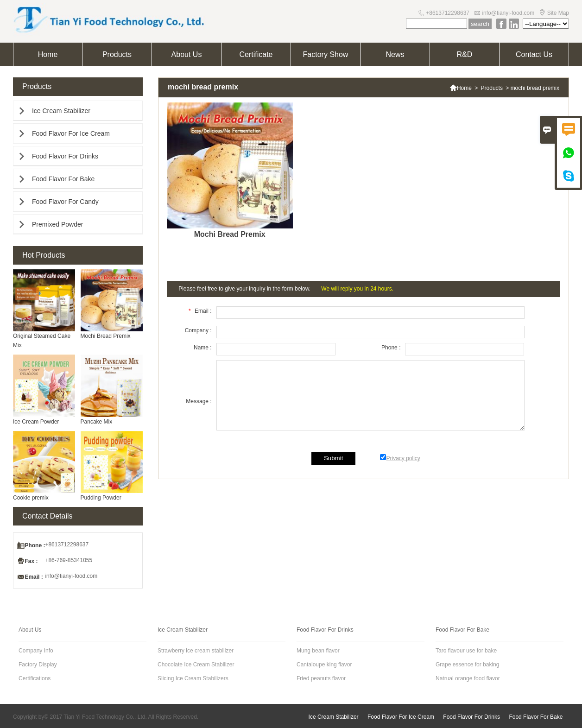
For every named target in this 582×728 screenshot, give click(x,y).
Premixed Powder (58, 224)
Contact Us (534, 54)
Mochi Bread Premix (106, 336)
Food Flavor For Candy (65, 202)
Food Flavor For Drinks (65, 156)
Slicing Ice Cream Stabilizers (193, 678)
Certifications (35, 678)
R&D (465, 54)
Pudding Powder (101, 498)
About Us (187, 54)
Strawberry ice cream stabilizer (196, 651)
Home (48, 54)
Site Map (558, 13)
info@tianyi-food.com (508, 13)
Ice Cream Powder (36, 422)
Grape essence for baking (467, 665)
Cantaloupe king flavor (324, 665)
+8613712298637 (448, 13)
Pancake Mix (97, 422)
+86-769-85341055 (69, 560)
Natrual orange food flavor (468, 678)
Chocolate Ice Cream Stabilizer (196, 665)
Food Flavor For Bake (63, 179)
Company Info (36, 651)
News (395, 54)
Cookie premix (31, 498)
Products (117, 54)
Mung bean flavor (318, 651)
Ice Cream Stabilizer (61, 111)
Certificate (256, 54)
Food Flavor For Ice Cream (71, 133)
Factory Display (38, 665)
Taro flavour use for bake (466, 651)
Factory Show (326, 54)
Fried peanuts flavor (321, 678)
